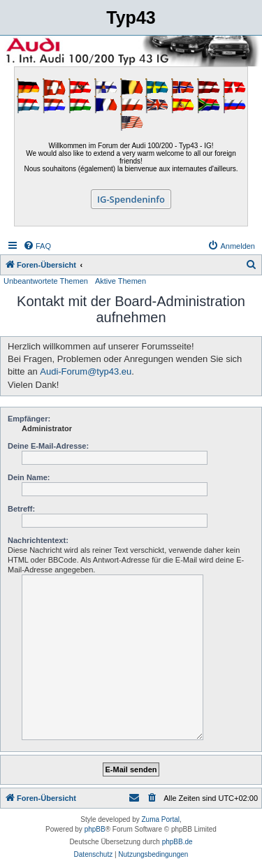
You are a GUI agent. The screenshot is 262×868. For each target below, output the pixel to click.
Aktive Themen (121, 281)
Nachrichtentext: (38, 540)
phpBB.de (177, 842)
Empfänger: (29, 419)
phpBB (95, 829)
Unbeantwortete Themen (46, 281)
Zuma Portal (161, 819)
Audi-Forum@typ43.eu (86, 371)
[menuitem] (37, 246)
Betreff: (21, 509)
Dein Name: (29, 477)
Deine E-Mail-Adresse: (48, 446)
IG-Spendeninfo (131, 199)
